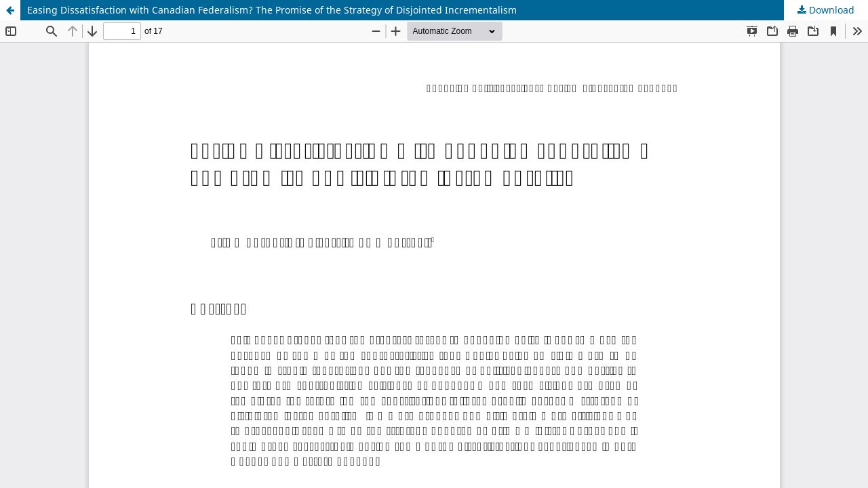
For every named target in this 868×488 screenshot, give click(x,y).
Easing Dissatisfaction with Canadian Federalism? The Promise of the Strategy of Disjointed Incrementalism (272, 10)
